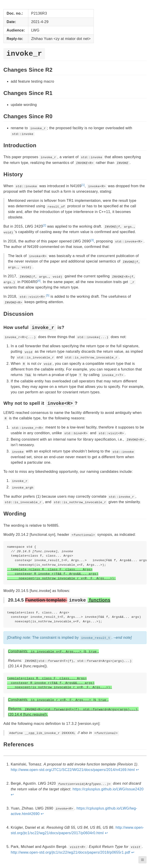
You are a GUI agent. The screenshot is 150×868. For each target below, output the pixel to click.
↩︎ (137, 770)
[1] (83, 185)
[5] (48, 295)
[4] (39, 281)
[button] (142, 860)
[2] (45, 225)
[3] (92, 240)
